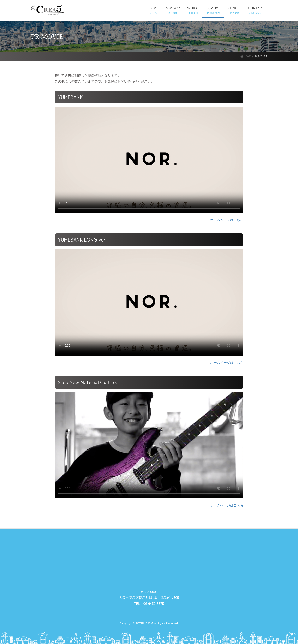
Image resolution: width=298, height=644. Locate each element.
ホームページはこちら (227, 220)
